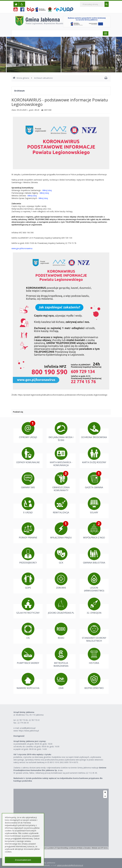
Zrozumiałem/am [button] (23, 860)
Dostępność (19, 736)
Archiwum (19, 91)
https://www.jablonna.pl (29, 731)
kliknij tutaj (47, 190)
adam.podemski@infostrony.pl (70, 865)
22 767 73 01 (34, 720)
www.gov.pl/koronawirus (22, 248)
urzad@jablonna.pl (28, 728)
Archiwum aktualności (43, 78)
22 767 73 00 (22, 720)
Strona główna (21, 78)
